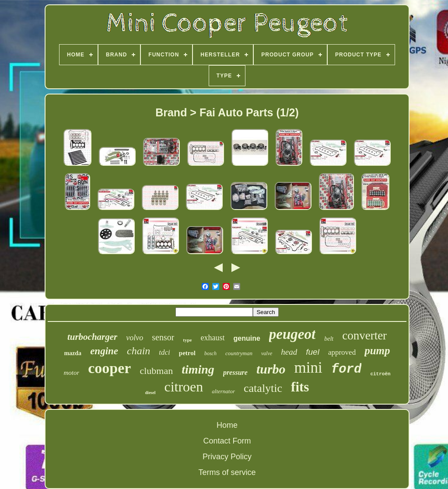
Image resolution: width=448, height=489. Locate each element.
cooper (109, 368)
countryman (239, 353)
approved (342, 352)
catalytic (263, 388)
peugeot (292, 334)
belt (329, 339)
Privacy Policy (227, 457)
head (289, 352)
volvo (135, 338)
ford (346, 369)
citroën (380, 374)
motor (71, 373)
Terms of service (227, 472)
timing (198, 369)
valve (267, 353)
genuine (247, 338)
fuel (313, 352)
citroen (184, 387)
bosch (210, 353)
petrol (187, 353)
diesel (150, 393)
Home (227, 425)
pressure (235, 372)
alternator (223, 391)
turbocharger (92, 337)
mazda (73, 353)
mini (308, 368)
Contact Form (227, 441)
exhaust (213, 338)
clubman (156, 371)
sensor (163, 337)
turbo (271, 369)
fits (300, 387)
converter (364, 335)
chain (138, 351)
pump (377, 351)
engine (104, 351)
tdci (164, 352)
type (187, 340)
